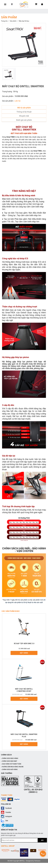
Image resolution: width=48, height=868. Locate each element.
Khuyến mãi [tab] (24, 116)
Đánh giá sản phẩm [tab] (24, 120)
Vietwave (37, 861)
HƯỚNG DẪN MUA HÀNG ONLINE (12, 767)
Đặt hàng (24, 653)
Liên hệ (18, 101)
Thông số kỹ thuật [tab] (24, 112)
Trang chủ (4, 21)
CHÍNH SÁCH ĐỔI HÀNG (9, 769)
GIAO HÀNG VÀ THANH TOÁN (11, 764)
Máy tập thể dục (24, 21)
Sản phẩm (13, 21)
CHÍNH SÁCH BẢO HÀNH (10, 758)
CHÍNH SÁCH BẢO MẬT (9, 761)
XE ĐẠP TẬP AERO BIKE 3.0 (24, 644)
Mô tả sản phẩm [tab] (24, 108)
